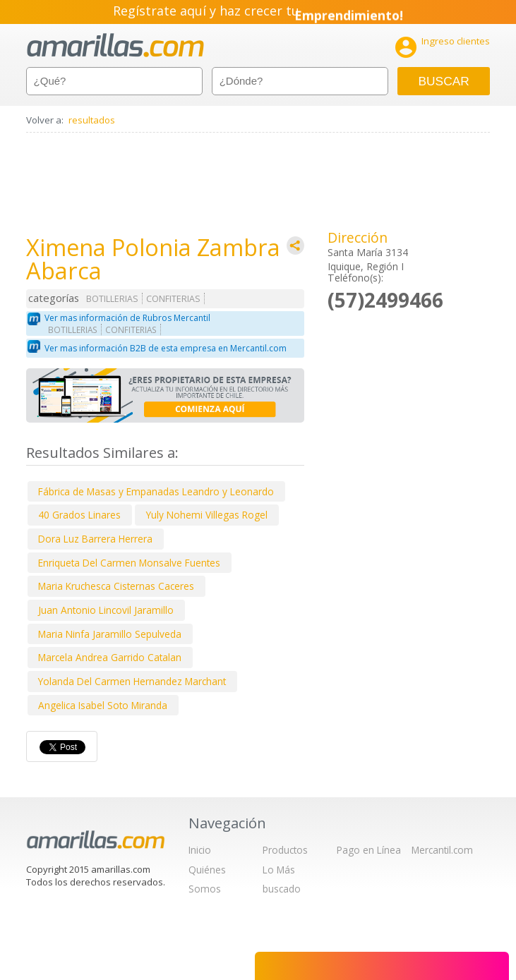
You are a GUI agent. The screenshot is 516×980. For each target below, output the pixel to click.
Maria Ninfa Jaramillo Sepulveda (110, 634)
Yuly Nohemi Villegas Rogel (207, 515)
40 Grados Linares (79, 515)
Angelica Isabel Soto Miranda (103, 705)
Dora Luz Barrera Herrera (95, 539)
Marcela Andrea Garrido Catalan (110, 657)
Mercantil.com (442, 850)
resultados (92, 120)
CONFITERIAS (173, 299)
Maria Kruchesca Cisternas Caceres (116, 586)
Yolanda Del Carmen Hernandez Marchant (132, 681)
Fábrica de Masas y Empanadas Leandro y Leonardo (156, 491)
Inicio (200, 850)
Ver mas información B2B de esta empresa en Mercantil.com (166, 348)
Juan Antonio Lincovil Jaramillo (106, 610)
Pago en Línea (369, 850)
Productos (285, 850)
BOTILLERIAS (112, 299)
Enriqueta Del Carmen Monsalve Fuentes (129, 563)
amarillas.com (115, 46)
